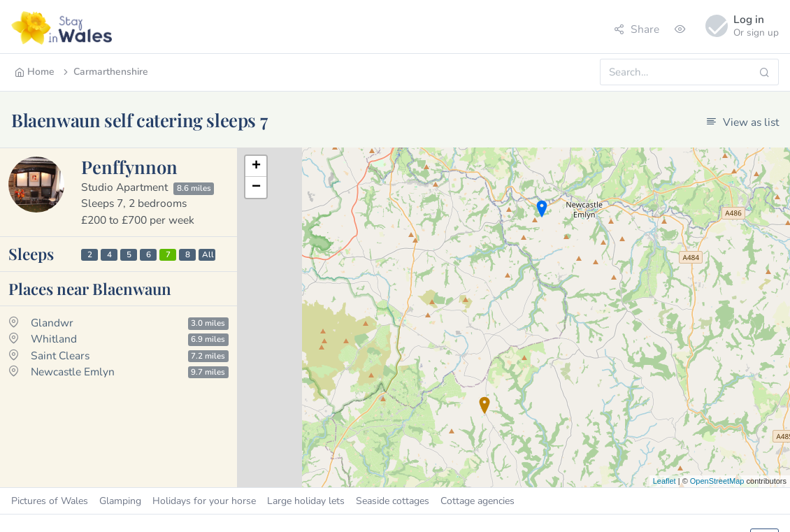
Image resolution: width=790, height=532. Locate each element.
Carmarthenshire (105, 72)
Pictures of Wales (50, 501)
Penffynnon (129, 166)
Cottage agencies (477, 501)
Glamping (120, 501)
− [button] (256, 187)
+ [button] (256, 166)
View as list (742, 122)
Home (35, 72)
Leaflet (665, 481)
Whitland (54, 339)
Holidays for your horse (204, 501)
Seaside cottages (393, 501)
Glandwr (52, 323)
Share (637, 29)
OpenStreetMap (717, 481)
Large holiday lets (306, 501)
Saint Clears (60, 355)
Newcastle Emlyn (73, 372)
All (208, 254)
